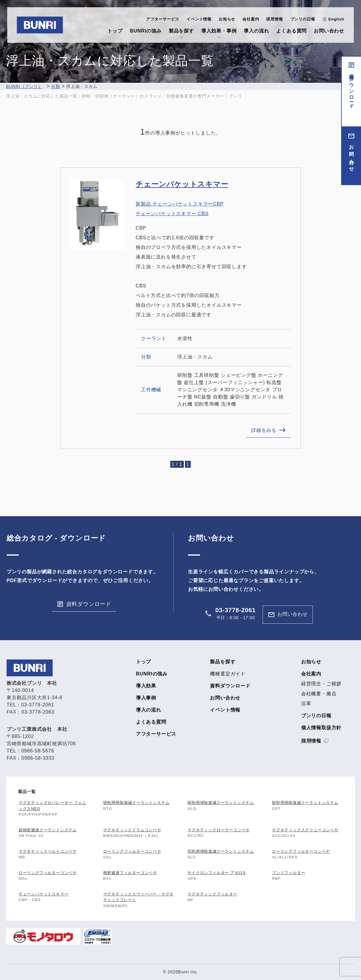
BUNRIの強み (146, 31)
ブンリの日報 (303, 19)
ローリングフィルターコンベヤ (132, 851)
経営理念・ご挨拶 (321, 684)
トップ (115, 31)
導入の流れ (256, 31)
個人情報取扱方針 (321, 728)
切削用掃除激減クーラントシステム (221, 851)
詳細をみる (264, 430)
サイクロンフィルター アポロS (216, 873)
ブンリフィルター (288, 873)
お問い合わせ (329, 31)
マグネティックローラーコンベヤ (219, 830)
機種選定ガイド (228, 674)
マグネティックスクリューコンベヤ (305, 830)
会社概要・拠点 (319, 694)
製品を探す (181, 31)
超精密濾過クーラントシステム (48, 830)
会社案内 (251, 19)
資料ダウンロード (352, 88)
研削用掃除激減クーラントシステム (136, 803)
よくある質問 (291, 31)
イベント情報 (199, 19)
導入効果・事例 (219, 31)
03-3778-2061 (236, 610)
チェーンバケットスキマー (182, 184)
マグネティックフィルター (212, 894)
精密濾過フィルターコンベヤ (130, 873)
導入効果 (146, 686)
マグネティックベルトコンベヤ (48, 851)
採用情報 (275, 19)
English (336, 19)
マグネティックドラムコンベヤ (132, 830)
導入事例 (146, 698)
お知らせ (227, 19)
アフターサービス (163, 19)
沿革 (306, 704)
